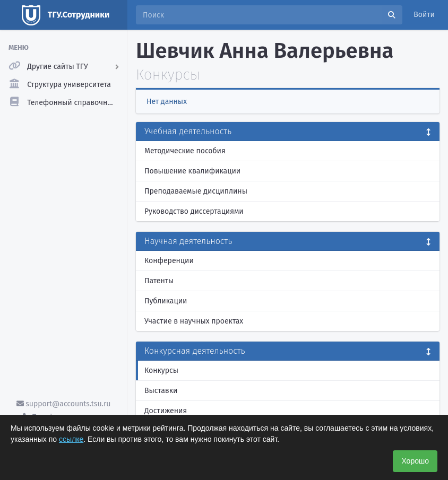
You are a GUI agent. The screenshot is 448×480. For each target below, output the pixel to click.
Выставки (161, 391)
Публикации (166, 301)
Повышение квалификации (192, 171)
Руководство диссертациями (194, 211)
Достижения (166, 411)
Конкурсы (161, 370)
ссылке (71, 439)
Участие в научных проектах (194, 321)
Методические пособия (185, 151)
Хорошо (415, 461)
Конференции (169, 261)
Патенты (159, 281)
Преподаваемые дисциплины (196, 191)
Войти (424, 15)
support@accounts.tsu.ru (64, 404)
